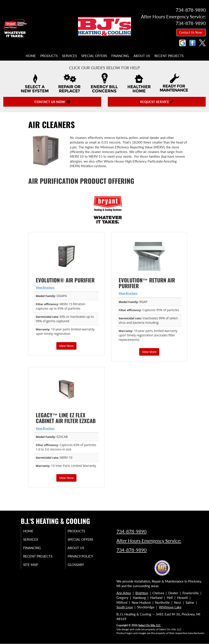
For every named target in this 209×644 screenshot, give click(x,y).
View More (66, 346)
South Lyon (125, 607)
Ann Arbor (124, 593)
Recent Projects (169, 56)
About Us (142, 56)
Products (49, 56)
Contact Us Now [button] (191, 32)
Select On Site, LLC (149, 625)
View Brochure (45, 287)
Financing (120, 56)
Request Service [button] (157, 102)
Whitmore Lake (170, 607)
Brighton (142, 593)
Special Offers (94, 56)
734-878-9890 (131, 531)
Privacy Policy (85, 556)
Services (69, 56)
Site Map (35, 565)
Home (31, 56)
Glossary (80, 565)
